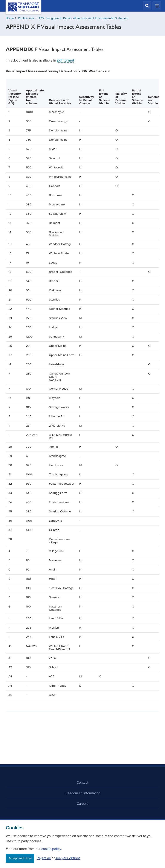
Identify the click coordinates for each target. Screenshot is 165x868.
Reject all (44, 858)
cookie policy (51, 849)
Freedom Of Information (82, 793)
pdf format (66, 60)
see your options (68, 858)
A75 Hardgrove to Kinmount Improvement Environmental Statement (83, 18)
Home (10, 18)
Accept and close (20, 858)
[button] (147, 6)
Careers (82, 803)
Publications (26, 18)
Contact (82, 782)
